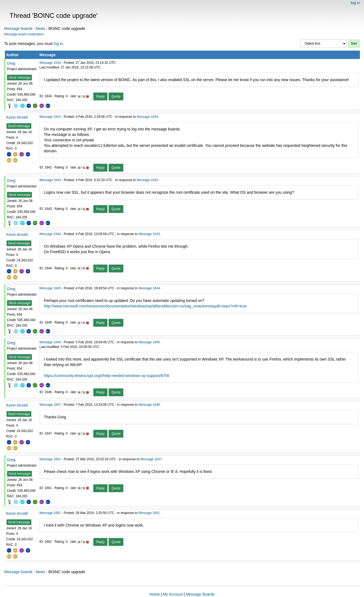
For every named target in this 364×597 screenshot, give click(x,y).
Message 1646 (50, 342)
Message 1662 (50, 513)
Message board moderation (24, 34)
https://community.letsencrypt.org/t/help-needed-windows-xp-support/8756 (107, 376)
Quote (116, 96)
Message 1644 (50, 234)
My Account (173, 594)
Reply (100, 96)
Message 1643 (50, 180)
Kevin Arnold (17, 117)
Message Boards (200, 594)
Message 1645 (50, 288)
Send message (19, 78)
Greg (11, 63)
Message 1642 (50, 117)
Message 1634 (50, 63)
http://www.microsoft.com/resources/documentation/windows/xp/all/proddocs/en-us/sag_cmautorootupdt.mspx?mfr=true (145, 306)
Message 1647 (50, 405)
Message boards (18, 28)
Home (155, 594)
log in (355, 3)
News (40, 28)
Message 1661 (50, 459)
